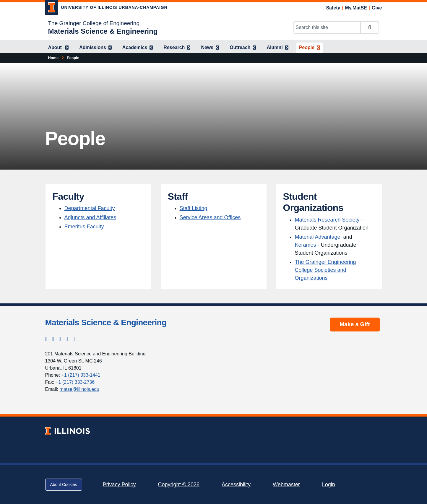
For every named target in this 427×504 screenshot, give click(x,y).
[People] (310, 48)
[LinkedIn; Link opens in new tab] (67, 339)
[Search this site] (327, 27)
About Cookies (64, 485)
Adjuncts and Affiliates (90, 217)
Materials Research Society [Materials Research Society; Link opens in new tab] (327, 220)
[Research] (177, 48)
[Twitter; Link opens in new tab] (46, 339)
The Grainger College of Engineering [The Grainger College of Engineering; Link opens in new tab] (94, 23)
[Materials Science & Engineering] (103, 31)
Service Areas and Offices (210, 217)
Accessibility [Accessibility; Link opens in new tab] (236, 485)
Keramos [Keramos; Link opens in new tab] (306, 245)
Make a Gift (355, 324)
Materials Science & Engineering (106, 322)
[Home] (53, 58)
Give (377, 8)
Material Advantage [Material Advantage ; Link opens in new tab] (319, 237)
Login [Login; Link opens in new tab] (329, 485)
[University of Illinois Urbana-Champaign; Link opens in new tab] (106, 9)
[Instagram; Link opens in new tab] (53, 339)
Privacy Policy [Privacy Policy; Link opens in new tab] (119, 485)
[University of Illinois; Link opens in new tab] (68, 431)
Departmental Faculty (90, 208)
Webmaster (286, 485)
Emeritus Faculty (84, 227)
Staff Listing (194, 208)
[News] (210, 48)
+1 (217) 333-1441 (81, 375)
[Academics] (138, 48)
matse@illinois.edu (79, 389)
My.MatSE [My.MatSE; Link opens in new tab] (356, 8)
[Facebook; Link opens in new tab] (60, 339)
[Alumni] (277, 48)
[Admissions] (95, 48)
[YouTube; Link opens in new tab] (74, 339)
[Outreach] (243, 48)
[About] (59, 48)
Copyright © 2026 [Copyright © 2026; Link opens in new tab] (179, 485)
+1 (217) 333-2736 (75, 382)
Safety (333, 8)
